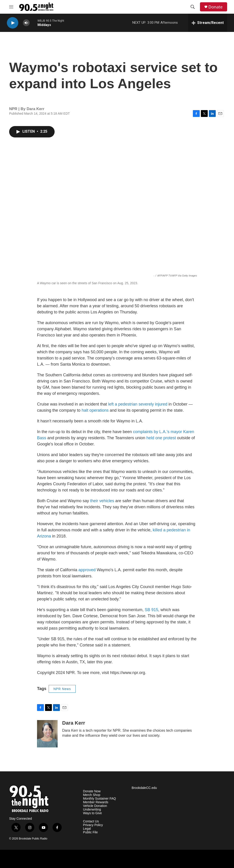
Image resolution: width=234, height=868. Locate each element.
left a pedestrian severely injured (138, 404)
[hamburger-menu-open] (11, 7)
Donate (215, 7)
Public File (90, 832)
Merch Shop (92, 795)
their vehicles (102, 501)
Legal (87, 829)
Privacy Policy (93, 825)
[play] (13, 23)
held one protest (161, 438)
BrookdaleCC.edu (144, 788)
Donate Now (92, 791)
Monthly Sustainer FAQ (99, 799)
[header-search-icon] (193, 7)
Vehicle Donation (95, 806)
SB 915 (151, 610)
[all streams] (208, 23)
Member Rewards (96, 802)
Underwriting (92, 810)
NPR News (62, 689)
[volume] (26, 23)
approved (87, 570)
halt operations (95, 410)
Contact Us (91, 821)
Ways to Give (92, 813)
